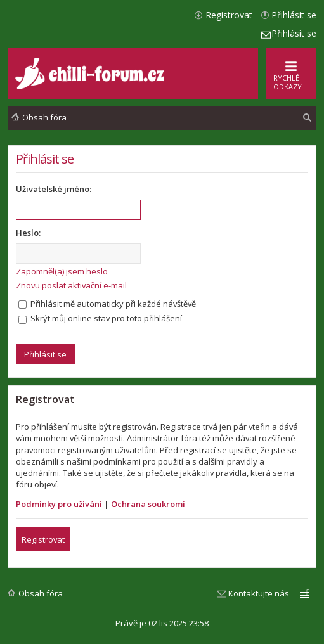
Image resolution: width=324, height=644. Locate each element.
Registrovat (43, 539)
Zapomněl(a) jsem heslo (62, 271)
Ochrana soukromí (148, 504)
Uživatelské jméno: (54, 189)
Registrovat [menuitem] (229, 15)
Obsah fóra (41, 593)
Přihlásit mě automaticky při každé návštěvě (107, 304)
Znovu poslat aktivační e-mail (71, 285)
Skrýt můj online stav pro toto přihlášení (100, 318)
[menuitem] (308, 118)
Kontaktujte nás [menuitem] (259, 593)
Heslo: (28, 233)
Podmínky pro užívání (59, 504)
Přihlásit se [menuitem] (294, 15)
